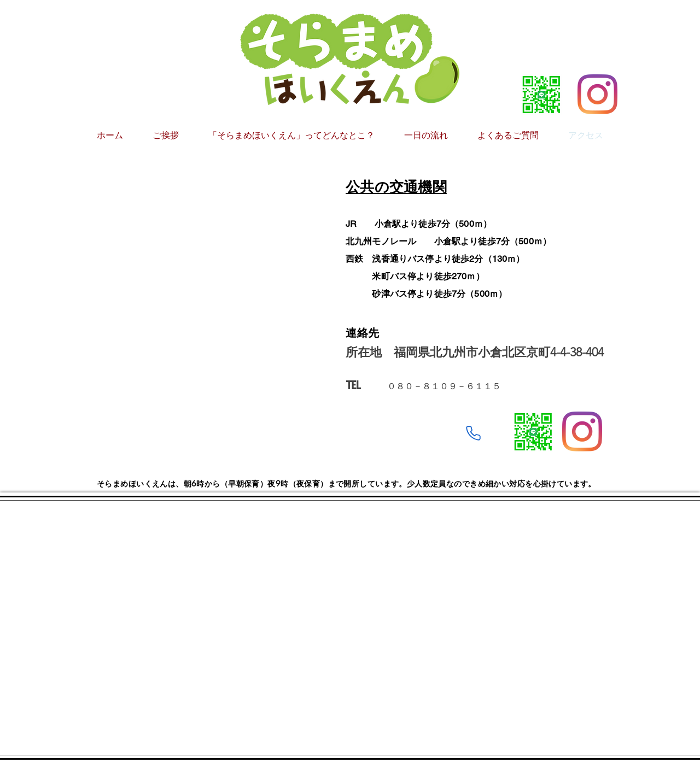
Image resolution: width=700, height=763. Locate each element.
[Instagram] (597, 94)
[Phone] (473, 433)
